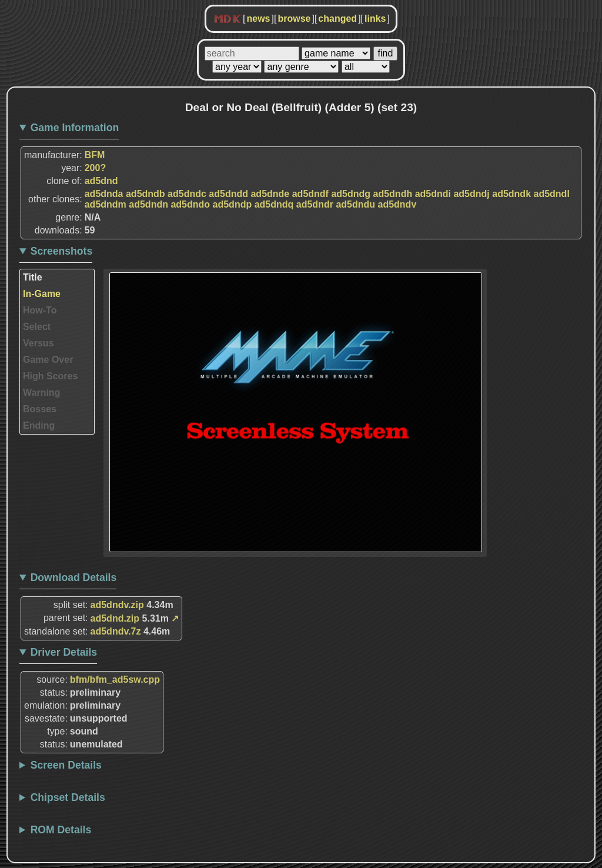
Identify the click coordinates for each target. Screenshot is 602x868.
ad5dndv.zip (117, 605)
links (375, 19)
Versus (38, 343)
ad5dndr (315, 204)
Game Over (48, 360)
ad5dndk (511, 194)
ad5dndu (355, 204)
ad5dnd (101, 181)
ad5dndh (393, 194)
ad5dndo (190, 204)
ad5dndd (228, 194)
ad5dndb (146, 194)
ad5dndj (471, 194)
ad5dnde (270, 194)
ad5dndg (351, 194)
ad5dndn (148, 204)
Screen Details (66, 765)
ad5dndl (551, 194)
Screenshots (62, 251)
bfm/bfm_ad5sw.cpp (115, 680)
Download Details (74, 577)
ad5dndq (274, 204)
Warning (41, 393)
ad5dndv (397, 204)
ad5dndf (310, 194)
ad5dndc (187, 194)
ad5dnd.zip (115, 618)
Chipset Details (68, 797)
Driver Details (64, 652)
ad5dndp (233, 204)
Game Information (75, 128)
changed (337, 19)
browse (294, 19)
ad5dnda (104, 194)
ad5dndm (106, 204)
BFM (95, 155)
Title (33, 277)
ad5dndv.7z (116, 631)
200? (95, 168)
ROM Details (61, 830)
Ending (39, 425)
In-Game (42, 294)
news (258, 19)
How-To (40, 310)
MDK (228, 19)
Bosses (40, 409)
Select (37, 327)
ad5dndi (433, 194)
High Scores (50, 376)
